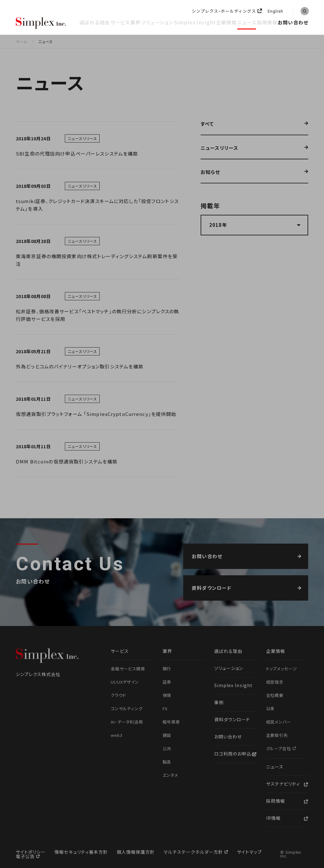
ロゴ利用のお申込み (235, 754)
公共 (167, 748)
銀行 (167, 669)
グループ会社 (279, 748)
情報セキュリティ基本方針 (81, 852)
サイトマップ (249, 852)
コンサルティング (127, 708)
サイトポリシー (31, 852)
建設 (167, 735)
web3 (117, 735)
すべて (207, 124)
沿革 (271, 708)
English (275, 12)
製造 (167, 762)
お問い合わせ (293, 22)
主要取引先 (277, 735)
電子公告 (26, 856)
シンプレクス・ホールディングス (224, 11)
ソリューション (157, 22)
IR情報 (273, 818)
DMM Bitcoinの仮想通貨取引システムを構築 (67, 461)
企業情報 (226, 22)
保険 (167, 695)
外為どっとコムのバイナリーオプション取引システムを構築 (80, 366)
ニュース (247, 22)
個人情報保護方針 (136, 852)
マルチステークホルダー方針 (194, 852)
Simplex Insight (195, 22)
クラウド (118, 695)
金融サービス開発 (128, 669)
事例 (219, 702)
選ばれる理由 (95, 22)
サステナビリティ (283, 784)
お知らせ (210, 172)
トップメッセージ (282, 669)
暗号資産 (171, 722)
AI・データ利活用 (127, 722)
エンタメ (171, 775)
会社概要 (275, 695)
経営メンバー (279, 722)
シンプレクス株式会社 (41, 23)
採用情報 (267, 22)
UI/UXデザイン (125, 682)
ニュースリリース (219, 148)
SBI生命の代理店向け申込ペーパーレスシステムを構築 (77, 153)
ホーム (22, 41)
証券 (167, 682)
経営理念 (275, 682)
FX (165, 708)
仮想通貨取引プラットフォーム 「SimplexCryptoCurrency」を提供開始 (96, 414)
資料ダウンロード (232, 719)
